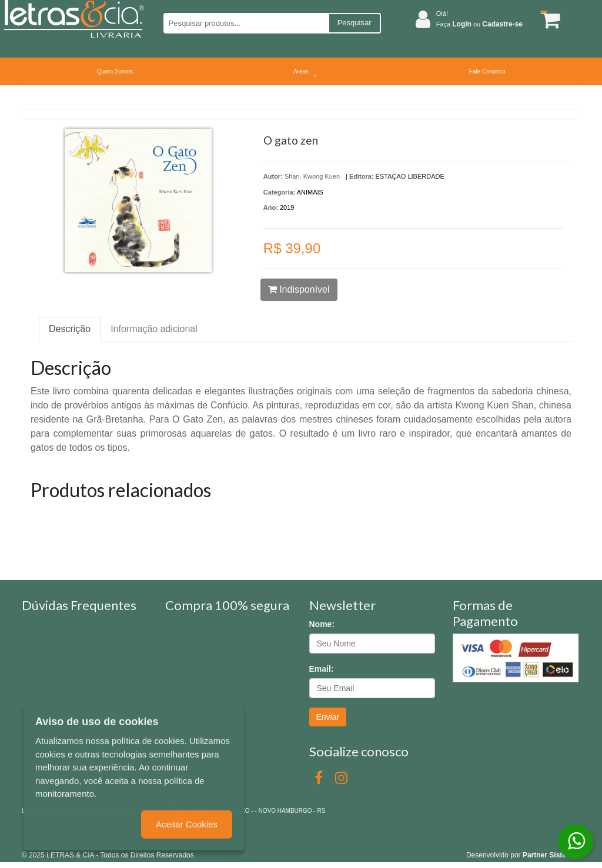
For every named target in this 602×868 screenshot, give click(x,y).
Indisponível (299, 289)
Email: (322, 669)
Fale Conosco (487, 71)
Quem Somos (115, 71)
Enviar (328, 717)
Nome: (322, 624)
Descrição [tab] (70, 329)
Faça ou (479, 24)
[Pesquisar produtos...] (246, 23)
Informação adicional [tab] (154, 329)
